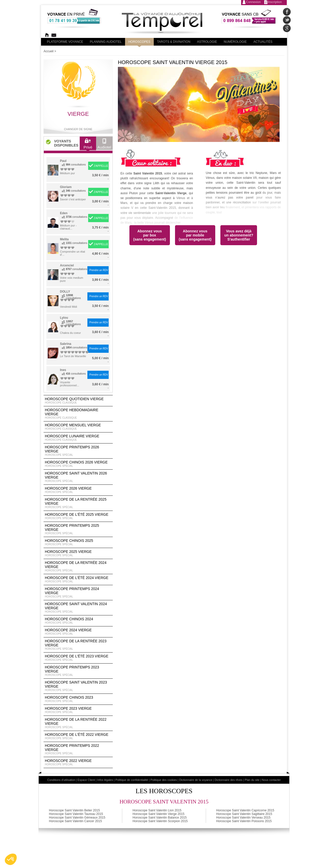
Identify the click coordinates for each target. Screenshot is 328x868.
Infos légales (105, 780)
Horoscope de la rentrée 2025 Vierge (78, 503)
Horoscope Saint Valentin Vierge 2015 (158, 814)
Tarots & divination (174, 42)
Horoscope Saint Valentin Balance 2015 (160, 818)
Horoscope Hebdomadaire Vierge (78, 414)
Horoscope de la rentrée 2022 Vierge (78, 723)
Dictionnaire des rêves (228, 780)
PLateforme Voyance (65, 42)
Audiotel (104, 145)
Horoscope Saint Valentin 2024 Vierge (78, 608)
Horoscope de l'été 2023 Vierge (78, 658)
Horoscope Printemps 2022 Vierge (78, 749)
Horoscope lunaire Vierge (78, 438)
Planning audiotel (106, 42)
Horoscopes (139, 42)
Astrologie (207, 42)
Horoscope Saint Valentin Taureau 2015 (76, 814)
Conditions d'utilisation (61, 780)
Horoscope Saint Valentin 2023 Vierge (78, 686)
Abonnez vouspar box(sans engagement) (150, 235)
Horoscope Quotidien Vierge (78, 401)
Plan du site (252, 780)
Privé (88, 145)
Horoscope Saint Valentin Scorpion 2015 (160, 821)
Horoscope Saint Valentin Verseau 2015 (243, 818)
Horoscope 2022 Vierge (78, 762)
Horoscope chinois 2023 (78, 699)
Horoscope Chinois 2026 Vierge (78, 464)
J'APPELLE (101, 166)
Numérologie (235, 42)
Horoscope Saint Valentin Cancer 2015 (75, 821)
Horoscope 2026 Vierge (78, 490)
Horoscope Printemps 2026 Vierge (78, 451)
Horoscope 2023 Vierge (78, 710)
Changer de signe (78, 129)
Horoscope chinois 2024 (78, 621)
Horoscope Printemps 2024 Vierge (78, 593)
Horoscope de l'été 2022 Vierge (78, 736)
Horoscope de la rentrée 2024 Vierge (78, 566)
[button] (11, 859)
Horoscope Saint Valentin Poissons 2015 (244, 821)
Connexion (253, 2)
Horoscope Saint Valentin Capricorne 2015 (245, 810)
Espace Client (86, 780)
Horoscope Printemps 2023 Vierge (78, 671)
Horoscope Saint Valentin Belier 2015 (74, 810)
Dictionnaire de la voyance (196, 780)
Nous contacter (271, 780)
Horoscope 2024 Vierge (78, 632)
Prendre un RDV (99, 270)
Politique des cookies (164, 780)
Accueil (49, 51)
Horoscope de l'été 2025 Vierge (78, 516)
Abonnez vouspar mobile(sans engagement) (195, 235)
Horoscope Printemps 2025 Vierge (78, 529)
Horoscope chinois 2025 (78, 542)
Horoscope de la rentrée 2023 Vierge (78, 645)
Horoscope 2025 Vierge (78, 553)
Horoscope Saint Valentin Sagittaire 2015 (244, 814)
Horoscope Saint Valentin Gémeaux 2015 (77, 818)
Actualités (263, 42)
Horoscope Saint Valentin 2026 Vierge (78, 477)
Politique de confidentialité (132, 780)
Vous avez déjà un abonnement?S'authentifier (239, 235)
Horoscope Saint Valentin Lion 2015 (157, 810)
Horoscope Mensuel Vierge (78, 427)
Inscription (275, 2)
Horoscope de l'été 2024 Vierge (78, 580)
